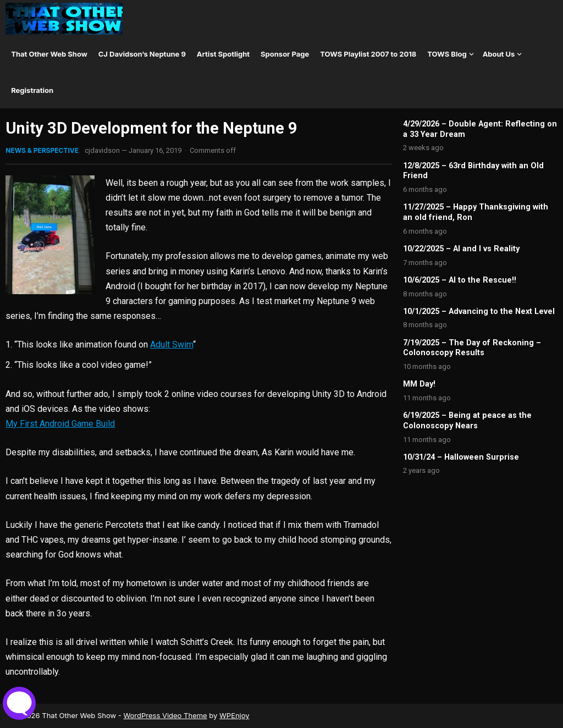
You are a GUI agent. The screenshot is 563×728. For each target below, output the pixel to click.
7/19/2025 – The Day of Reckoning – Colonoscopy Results (472, 348)
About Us (499, 54)
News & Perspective (42, 150)
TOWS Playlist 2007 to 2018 (368, 54)
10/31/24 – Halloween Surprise (461, 457)
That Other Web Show (49, 54)
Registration (32, 90)
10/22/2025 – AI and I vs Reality (461, 249)
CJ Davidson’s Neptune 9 (142, 54)
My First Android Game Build (60, 424)
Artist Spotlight (223, 54)
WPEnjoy (234, 715)
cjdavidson (102, 150)
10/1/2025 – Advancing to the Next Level (479, 311)
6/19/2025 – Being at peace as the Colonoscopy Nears (467, 421)
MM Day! (419, 384)
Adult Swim (172, 344)
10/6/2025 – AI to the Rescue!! (460, 280)
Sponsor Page (285, 54)
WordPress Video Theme (165, 715)
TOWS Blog (447, 54)
